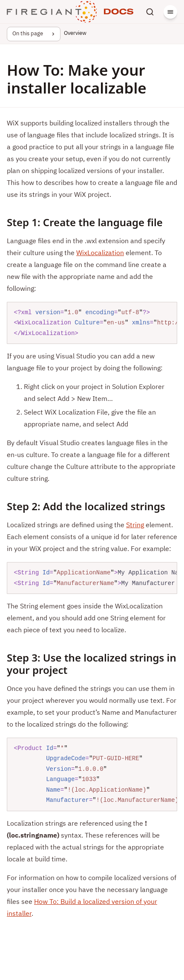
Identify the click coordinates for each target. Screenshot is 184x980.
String (135, 526)
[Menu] (170, 12)
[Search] (150, 12)
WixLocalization (100, 253)
